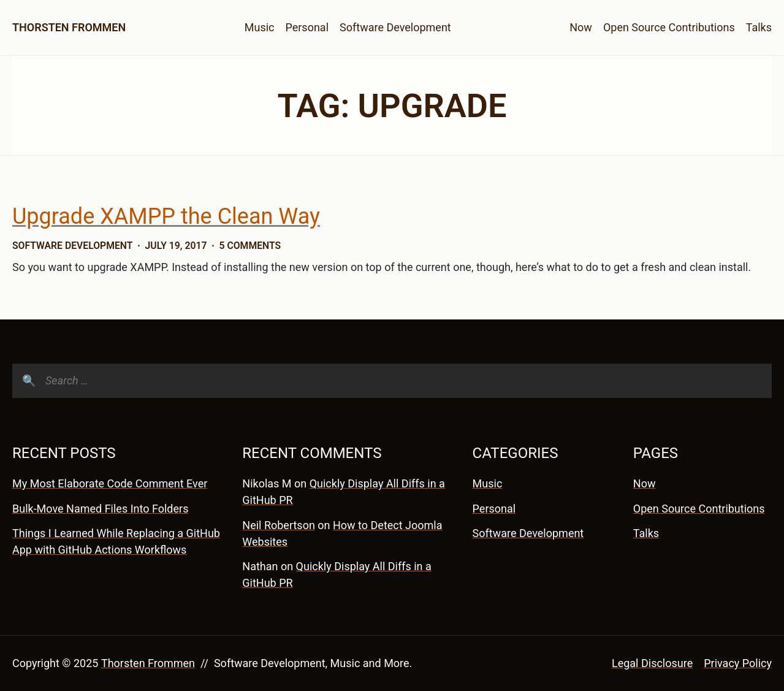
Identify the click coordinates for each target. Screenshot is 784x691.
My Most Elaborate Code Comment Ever (110, 483)
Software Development (395, 27)
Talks (759, 27)
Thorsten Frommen (69, 27)
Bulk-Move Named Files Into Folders (100, 509)
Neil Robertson (279, 525)
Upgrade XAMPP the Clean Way (166, 216)
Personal (307, 27)
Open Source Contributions (669, 27)
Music (260, 27)
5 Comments (250, 246)
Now (581, 27)
